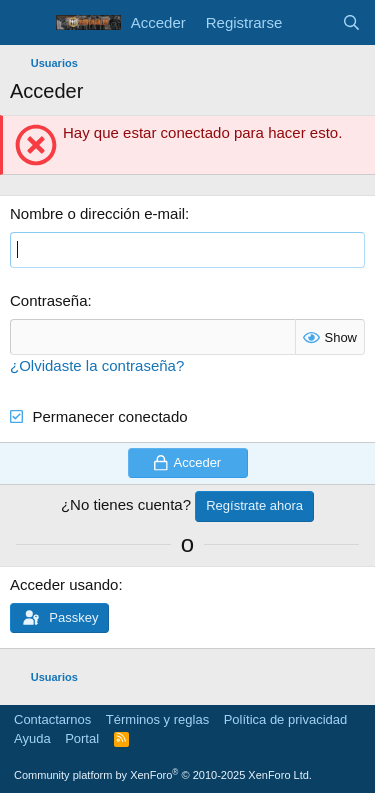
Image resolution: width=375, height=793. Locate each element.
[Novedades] (311, 22)
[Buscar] (351, 22)
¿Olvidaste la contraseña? (97, 365)
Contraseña (49, 300)
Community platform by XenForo (163, 775)
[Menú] (27, 23)
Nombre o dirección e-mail (97, 213)
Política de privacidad (286, 719)
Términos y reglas (157, 719)
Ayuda (32, 738)
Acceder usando (64, 584)
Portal (82, 738)
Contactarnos (52, 719)
